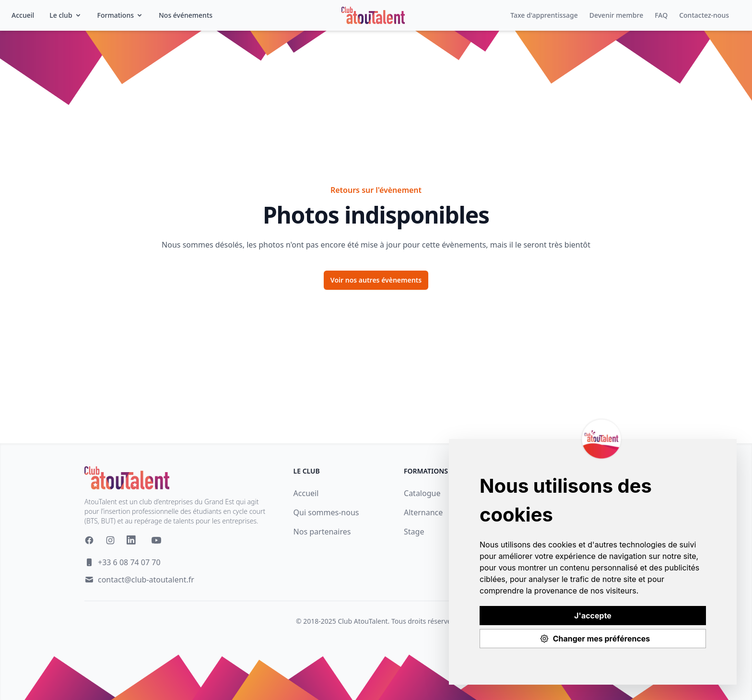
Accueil (23, 15)
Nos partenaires (322, 532)
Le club (65, 15)
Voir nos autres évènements (376, 280)
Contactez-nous (704, 15)
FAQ (661, 15)
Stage (414, 532)
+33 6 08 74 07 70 (129, 562)
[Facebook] (89, 540)
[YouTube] (156, 540)
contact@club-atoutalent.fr (146, 580)
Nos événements (186, 15)
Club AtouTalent (363, 621)
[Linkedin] (133, 542)
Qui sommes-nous (326, 512)
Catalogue (422, 493)
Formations (120, 15)
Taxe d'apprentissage (544, 15)
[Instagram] (110, 540)
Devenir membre (616, 15)
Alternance (423, 512)
